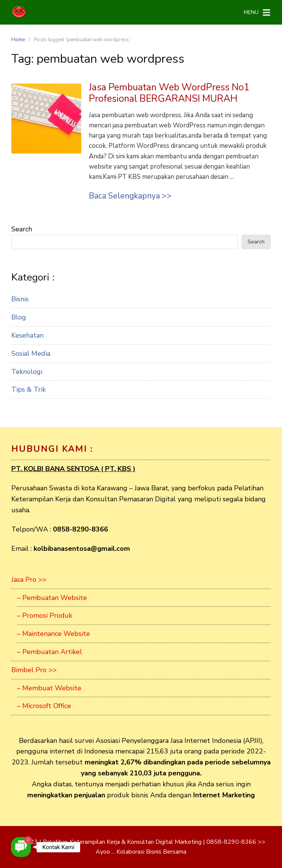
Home (18, 40)
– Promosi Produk (45, 615)
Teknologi (27, 372)
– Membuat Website (49, 688)
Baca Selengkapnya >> (130, 196)
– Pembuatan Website (52, 598)
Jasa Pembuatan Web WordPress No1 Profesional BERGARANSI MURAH (169, 93)
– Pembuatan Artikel (50, 652)
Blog (19, 317)
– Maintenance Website (53, 634)
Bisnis (20, 299)
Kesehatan (27, 335)
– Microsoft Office (44, 706)
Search (22, 229)
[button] (21, 847)
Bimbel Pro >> (34, 670)
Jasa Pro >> (29, 580)
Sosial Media (31, 353)
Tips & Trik (29, 389)
